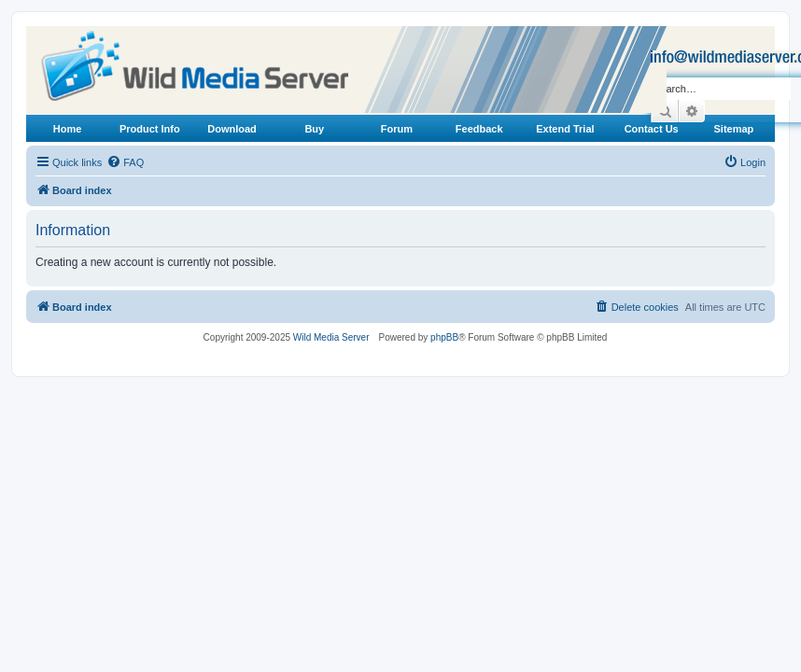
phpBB (444, 337)
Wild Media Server (331, 337)
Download (232, 129)
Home (68, 129)
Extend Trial (565, 129)
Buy (314, 129)
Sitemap (733, 129)
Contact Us (652, 129)
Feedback (479, 129)
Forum (397, 129)
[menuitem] (125, 162)
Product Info (150, 129)
